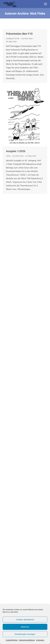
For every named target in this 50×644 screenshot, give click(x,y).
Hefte (8, 156)
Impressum (40, 640)
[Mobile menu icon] (45, 4)
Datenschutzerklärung (27, 640)
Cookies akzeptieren (25, 620)
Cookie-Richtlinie (12, 640)
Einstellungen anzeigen (25, 634)
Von (27, 39)
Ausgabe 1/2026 (16, 151)
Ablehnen (25, 627)
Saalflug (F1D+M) (13, 39)
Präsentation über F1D (19, 34)
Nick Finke (38, 14)
